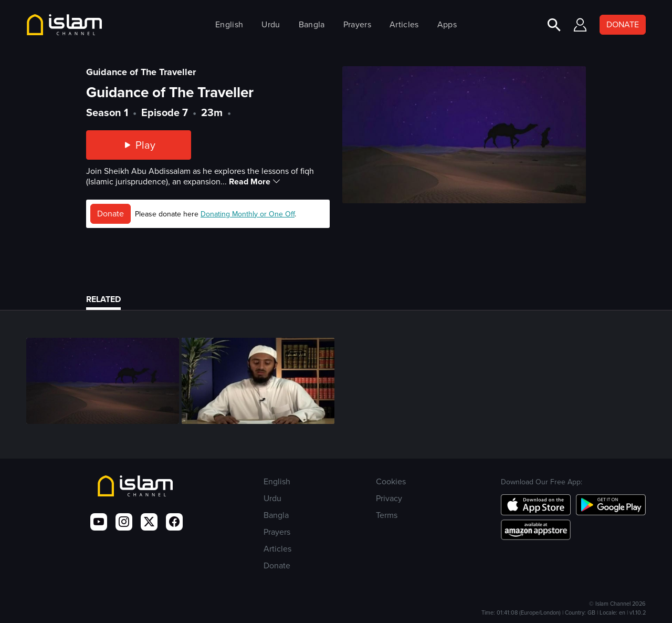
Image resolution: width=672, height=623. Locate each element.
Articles (404, 24)
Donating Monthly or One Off (248, 214)
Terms (387, 515)
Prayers (357, 24)
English (229, 24)
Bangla (312, 24)
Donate (111, 214)
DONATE (623, 24)
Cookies (391, 481)
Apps (447, 24)
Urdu (271, 24)
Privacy (389, 498)
